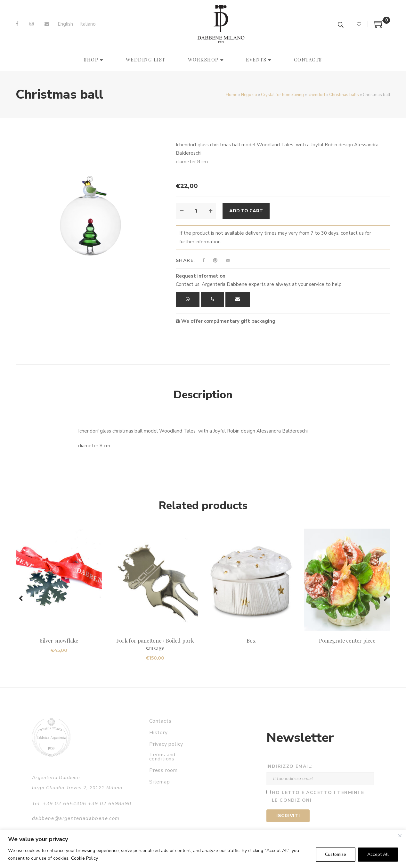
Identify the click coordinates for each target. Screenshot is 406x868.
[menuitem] (65, 24)
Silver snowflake (59, 641)
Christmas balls (344, 95)
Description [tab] (203, 395)
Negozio (249, 95)
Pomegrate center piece (347, 641)
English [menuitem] (65, 24)
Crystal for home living (282, 95)
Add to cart (246, 211)
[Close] (400, 836)
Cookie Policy (85, 858)
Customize (336, 854)
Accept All (378, 854)
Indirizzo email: (290, 766)
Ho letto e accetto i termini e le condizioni (318, 797)
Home (231, 95)
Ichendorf (317, 95)
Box (251, 641)
